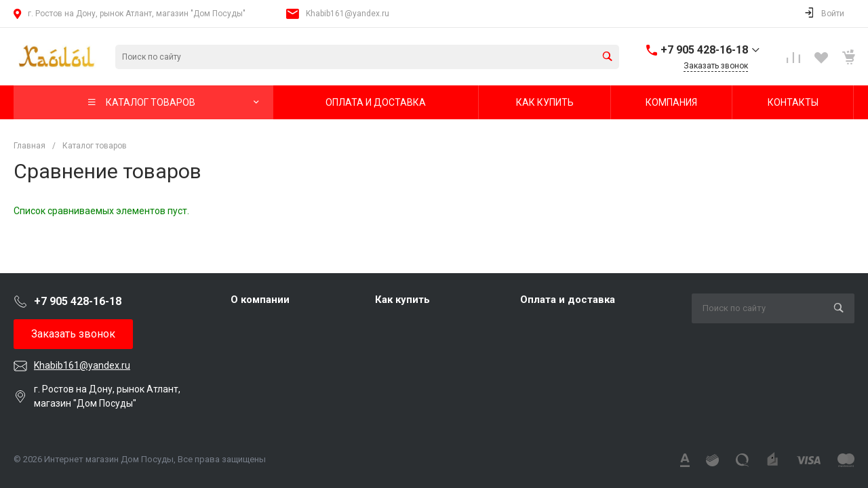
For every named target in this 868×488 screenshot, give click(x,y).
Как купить (402, 300)
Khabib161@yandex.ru (348, 14)
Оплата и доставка (568, 300)
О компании (260, 300)
